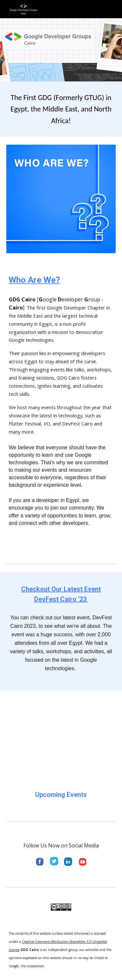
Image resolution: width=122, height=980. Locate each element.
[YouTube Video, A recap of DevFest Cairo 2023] (61, 735)
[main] (61, 109)
